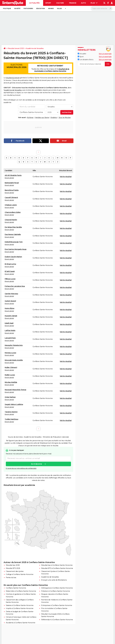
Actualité (82, 54)
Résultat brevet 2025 (16, 48)
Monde (51, 8)
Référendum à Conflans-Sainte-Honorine (57, 620)
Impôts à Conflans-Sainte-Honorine (20, 608)
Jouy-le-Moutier (65, 117)
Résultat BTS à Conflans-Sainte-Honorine (57, 568)
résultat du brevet (13, 78)
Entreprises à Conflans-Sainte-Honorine (57, 605)
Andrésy (54, 117)
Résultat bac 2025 (13, 565)
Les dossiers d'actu (86, 60)
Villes (59, 8)
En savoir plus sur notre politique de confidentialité (21, 468)
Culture (60, 3)
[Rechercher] (102, 9)
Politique (7, 8)
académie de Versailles (13, 90)
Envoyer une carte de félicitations (54, 580)
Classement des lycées (15, 571)
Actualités (34, 3)
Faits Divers (28, 8)
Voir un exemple (105, 54)
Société (17, 8)
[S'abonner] (95, 64)
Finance (73, 3)
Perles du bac (11, 577)
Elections (17, 66)
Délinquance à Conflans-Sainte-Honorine (57, 588)
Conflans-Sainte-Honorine (16, 588)
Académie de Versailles (35, 48)
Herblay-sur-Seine (42, 117)
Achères (30, 117)
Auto (83, 3)
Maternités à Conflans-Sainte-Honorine (21, 591)
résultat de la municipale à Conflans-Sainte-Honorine (52, 70)
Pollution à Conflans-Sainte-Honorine (56, 591)
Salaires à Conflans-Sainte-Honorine (20, 605)
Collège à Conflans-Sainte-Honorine (20, 574)
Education (41, 8)
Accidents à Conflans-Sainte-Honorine (20, 623)
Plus (94, 3)
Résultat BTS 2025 (13, 568)
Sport (48, 3)
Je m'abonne (36, 464)
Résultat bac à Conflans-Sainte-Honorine (57, 565)
